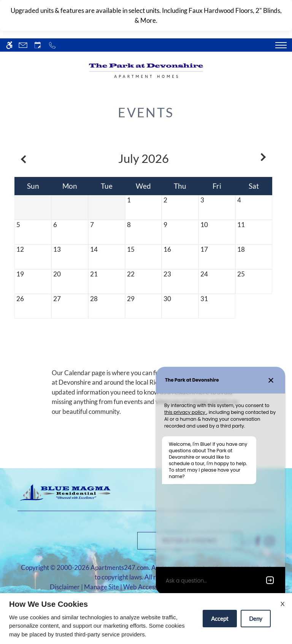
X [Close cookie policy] (282, 604)
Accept (220, 619)
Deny (256, 619)
